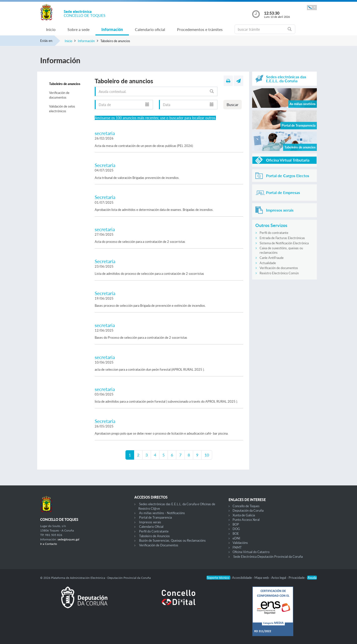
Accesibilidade (242, 578)
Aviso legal (279, 578)
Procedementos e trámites (200, 29)
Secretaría (105, 165)
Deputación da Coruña (248, 510)
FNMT (237, 547)
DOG (236, 529)
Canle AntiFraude (272, 258)
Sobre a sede (78, 29)
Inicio (51, 29)
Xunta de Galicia (244, 515)
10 (207, 455)
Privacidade (297, 578)
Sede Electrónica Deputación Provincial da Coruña (268, 557)
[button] (312, 8)
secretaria (105, 133)
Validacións (240, 543)
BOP (236, 524)
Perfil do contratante (274, 233)
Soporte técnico (218, 578)
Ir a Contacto (49, 544)
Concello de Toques (246, 506)
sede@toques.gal (68, 539)
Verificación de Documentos (159, 545)
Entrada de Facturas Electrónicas (282, 238)
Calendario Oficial (151, 527)
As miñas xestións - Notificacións (162, 513)
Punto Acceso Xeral (246, 520)
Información (112, 29)
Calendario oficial (150, 29)
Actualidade (268, 263)
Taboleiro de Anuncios (154, 536)
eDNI (236, 538)
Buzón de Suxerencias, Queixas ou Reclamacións (172, 540)
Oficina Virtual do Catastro (251, 552)
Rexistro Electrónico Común (279, 273)
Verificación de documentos (59, 95)
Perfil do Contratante (154, 531)
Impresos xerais (150, 522)
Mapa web (262, 578)
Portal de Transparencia (155, 517)
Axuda (312, 578)
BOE (236, 533)
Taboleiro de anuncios (65, 84)
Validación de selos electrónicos (62, 109)
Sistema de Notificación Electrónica (284, 243)
